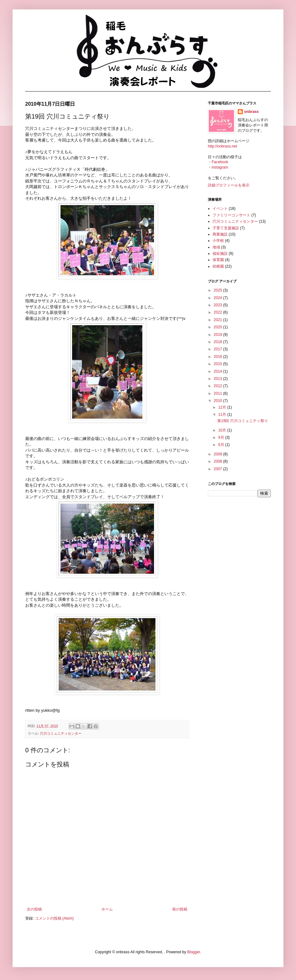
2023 (219, 305)
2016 (219, 357)
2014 (219, 371)
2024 (219, 298)
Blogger (194, 952)
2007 (219, 469)
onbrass (251, 112)
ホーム (107, 909)
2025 (219, 290)
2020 (219, 327)
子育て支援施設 (226, 228)
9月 (222, 437)
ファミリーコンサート (231, 215)
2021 (219, 320)
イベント (220, 209)
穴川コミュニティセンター (61, 733)
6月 (222, 445)
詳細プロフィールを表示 (229, 185)
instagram (220, 167)
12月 (223, 407)
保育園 (218, 260)
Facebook (220, 162)
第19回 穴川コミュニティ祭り (243, 421)
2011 (219, 393)
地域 (216, 247)
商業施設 (220, 234)
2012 (219, 386)
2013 (219, 379)
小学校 (218, 241)
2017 (219, 349)
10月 (223, 430)
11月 (223, 415)
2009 (219, 454)
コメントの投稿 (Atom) (54, 918)
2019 (219, 335)
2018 (219, 342)
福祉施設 (220, 253)
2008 (219, 461)
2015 (219, 364)
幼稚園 (218, 266)
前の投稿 (180, 909)
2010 (219, 401)
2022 (219, 312)
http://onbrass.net (222, 146)
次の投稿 (34, 909)
